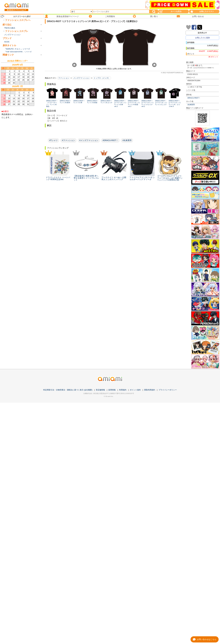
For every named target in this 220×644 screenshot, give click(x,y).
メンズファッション (81, 78)
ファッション (64, 78)
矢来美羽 (191, 105)
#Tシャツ (53, 140)
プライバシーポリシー (168, 390)
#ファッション (68, 140)
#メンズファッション (89, 140)
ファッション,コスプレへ (18, 20)
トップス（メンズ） (102, 78)
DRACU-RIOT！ (194, 98)
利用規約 (123, 390)
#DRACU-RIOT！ (110, 140)
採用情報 (112, 390)
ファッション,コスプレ (17, 41)
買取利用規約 (150, 390)
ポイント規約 (135, 390)
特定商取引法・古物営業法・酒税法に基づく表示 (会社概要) (68, 390)
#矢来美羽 (127, 140)
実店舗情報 (100, 390)
